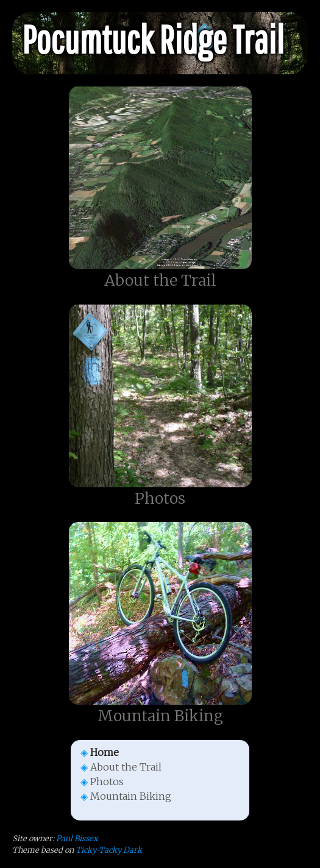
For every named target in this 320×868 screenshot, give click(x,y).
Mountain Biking (131, 796)
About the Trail (126, 767)
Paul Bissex (77, 838)
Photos (107, 782)
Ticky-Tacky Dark (109, 850)
